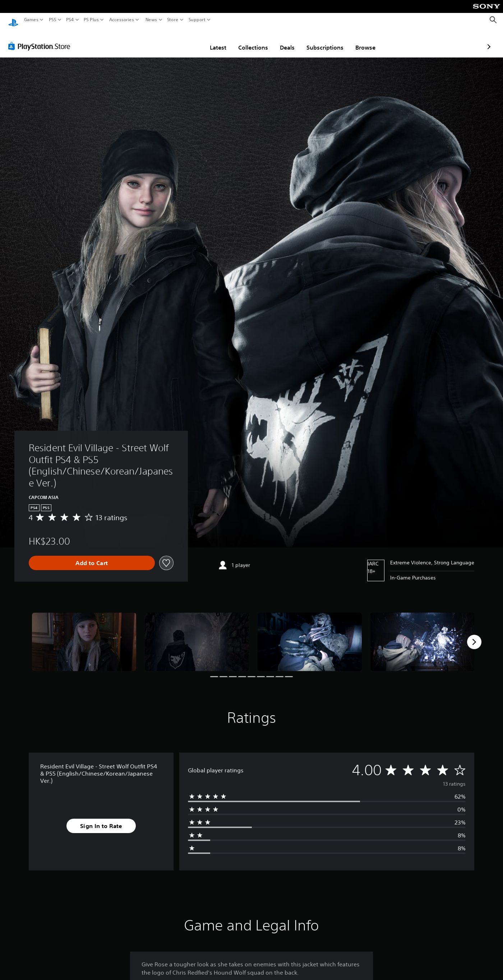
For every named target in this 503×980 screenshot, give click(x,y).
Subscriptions (283, 41)
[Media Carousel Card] (84, 635)
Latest (176, 41)
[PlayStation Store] (41, 39)
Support (197, 20)
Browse (323, 41)
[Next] (474, 635)
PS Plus (91, 20)
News (151, 20)
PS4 (70, 20)
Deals (245, 41)
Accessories (122, 20)
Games (31, 20)
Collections (211, 41)
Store (173, 20)
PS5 (53, 20)
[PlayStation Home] (13, 20)
